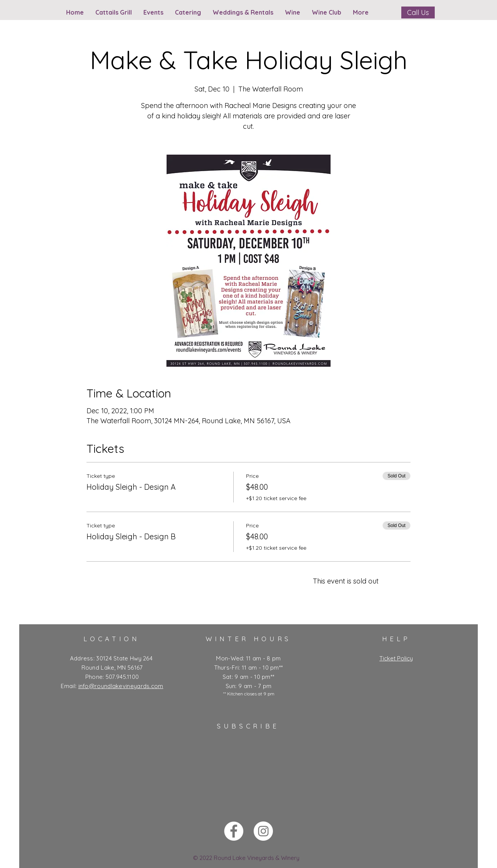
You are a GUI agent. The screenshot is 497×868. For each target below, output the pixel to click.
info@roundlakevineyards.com (121, 686)
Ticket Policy (396, 658)
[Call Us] (418, 12)
